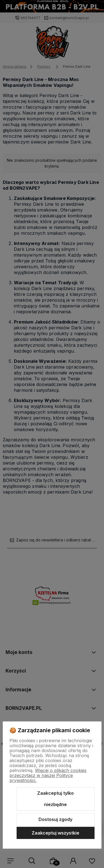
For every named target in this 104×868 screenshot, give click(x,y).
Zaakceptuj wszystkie (55, 833)
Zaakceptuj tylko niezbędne (55, 799)
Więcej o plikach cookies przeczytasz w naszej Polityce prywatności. (48, 775)
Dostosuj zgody (55, 819)
